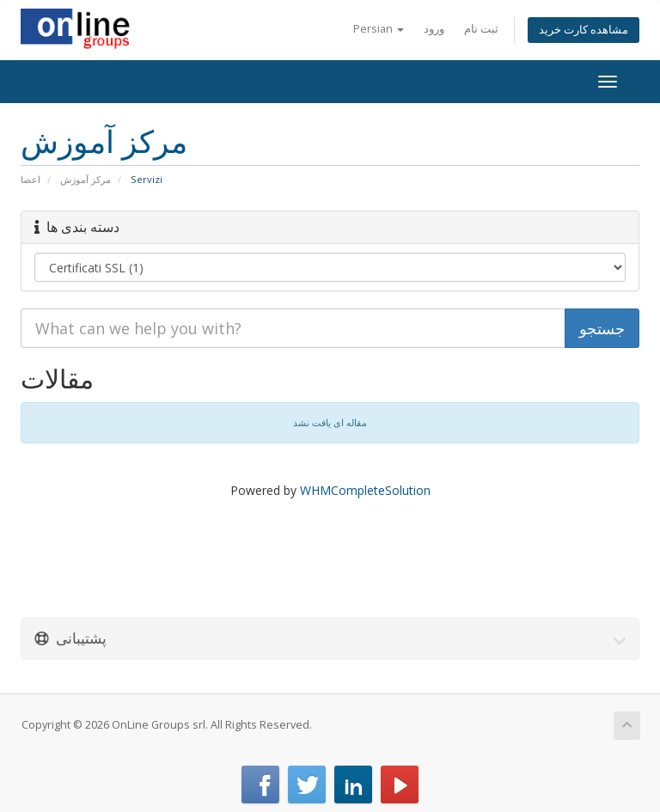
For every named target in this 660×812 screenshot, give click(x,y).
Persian (379, 29)
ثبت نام (481, 29)
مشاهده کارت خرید (584, 30)
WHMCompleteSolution (365, 490)
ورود (434, 29)
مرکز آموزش (86, 179)
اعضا (31, 179)
